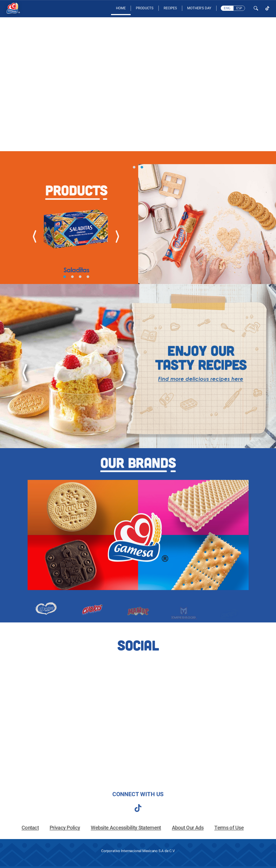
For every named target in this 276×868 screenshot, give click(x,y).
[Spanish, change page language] (239, 8)
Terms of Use (229, 833)
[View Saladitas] (72, 237)
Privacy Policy (65, 833)
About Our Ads (188, 833)
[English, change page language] (227, 8)
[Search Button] (256, 8)
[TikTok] (267, 8)
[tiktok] (138, 812)
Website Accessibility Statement (126, 833)
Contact (30, 833)
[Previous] (30, 236)
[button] (134, 167)
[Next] (113, 236)
